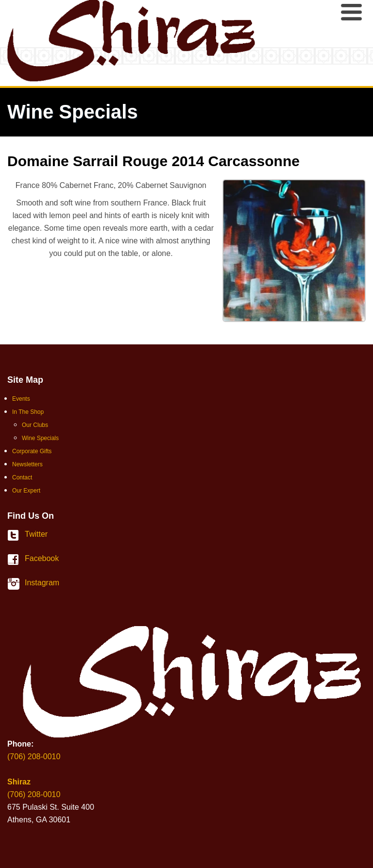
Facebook (16, 560)
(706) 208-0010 (34, 757)
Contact (22, 477)
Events (21, 399)
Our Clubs (35, 425)
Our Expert (26, 491)
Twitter (16, 535)
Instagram (16, 584)
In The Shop (28, 412)
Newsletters (27, 464)
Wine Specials (40, 438)
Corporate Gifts (32, 451)
